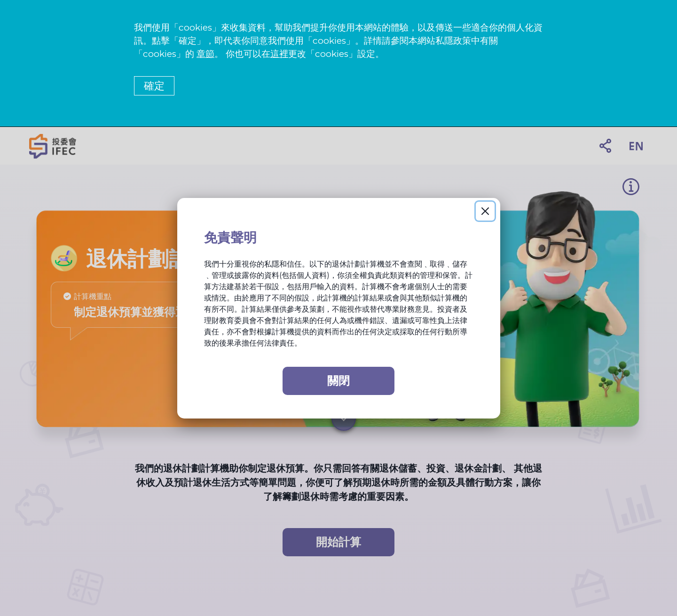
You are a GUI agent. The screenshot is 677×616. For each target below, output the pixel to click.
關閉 (338, 381)
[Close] (485, 211)
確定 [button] (154, 86)
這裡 (279, 54)
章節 (205, 54)
